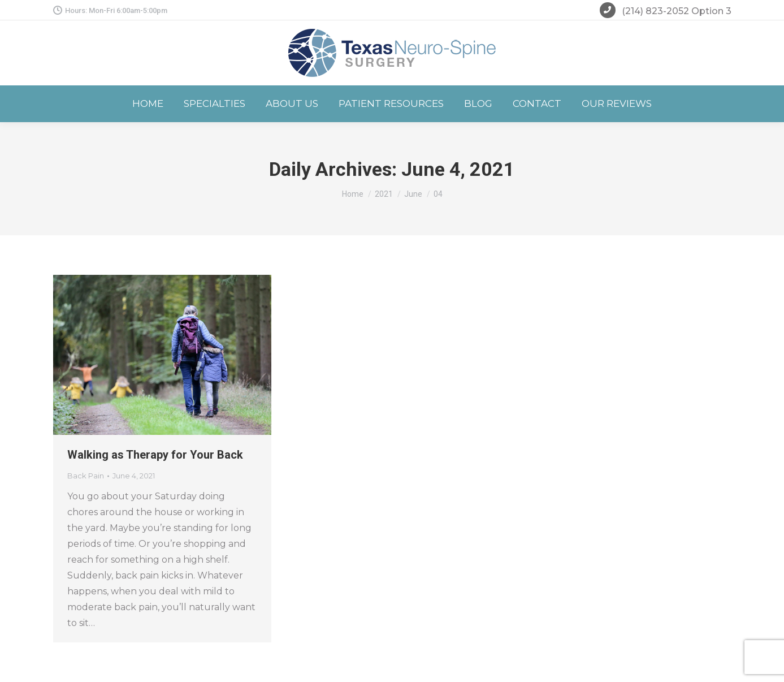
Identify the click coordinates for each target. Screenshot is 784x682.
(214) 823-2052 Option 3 (666, 12)
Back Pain (86, 476)
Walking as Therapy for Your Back (155, 455)
